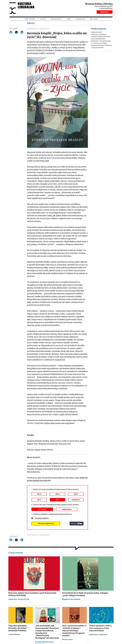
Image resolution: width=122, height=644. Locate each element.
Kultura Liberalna (22, 8)
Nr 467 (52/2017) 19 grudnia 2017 (38, 29)
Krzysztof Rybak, (42, 640)
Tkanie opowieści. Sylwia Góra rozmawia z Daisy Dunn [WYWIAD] (100, 628)
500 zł (39, 494)
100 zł (76, 494)
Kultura (43, 19)
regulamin (46, 518)
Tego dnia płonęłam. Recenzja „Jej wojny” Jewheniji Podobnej (18, 628)
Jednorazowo (67, 509)
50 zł (39, 500)
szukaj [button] (96, 19)
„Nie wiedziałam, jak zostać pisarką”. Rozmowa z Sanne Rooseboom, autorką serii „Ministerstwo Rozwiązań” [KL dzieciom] (47, 631)
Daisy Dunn (103, 635)
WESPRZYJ (105, 12)
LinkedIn (22, 33)
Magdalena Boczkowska (71, 600)
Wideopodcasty (56, 19)
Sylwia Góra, (13, 600)
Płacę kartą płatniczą (46, 524)
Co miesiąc (42, 509)
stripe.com (77, 524)
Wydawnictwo (80, 19)
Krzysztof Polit (24, 600)
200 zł (58, 494)
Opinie (69, 19)
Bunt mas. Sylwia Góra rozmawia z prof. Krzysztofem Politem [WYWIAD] (32, 594)
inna (76, 500)
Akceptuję (42, 518)
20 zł (57, 500)
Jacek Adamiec (14, 635)
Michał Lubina (67, 640)
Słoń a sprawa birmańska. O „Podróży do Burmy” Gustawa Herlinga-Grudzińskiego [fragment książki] (74, 631)
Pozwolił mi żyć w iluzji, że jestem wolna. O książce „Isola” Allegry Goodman (85, 594)
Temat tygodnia (30, 19)
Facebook (11, 33)
